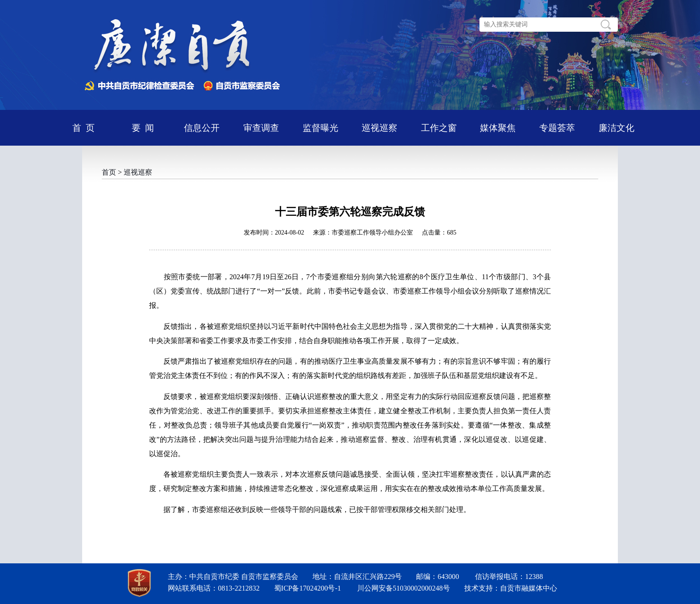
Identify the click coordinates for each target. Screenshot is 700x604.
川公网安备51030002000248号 (404, 588)
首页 (109, 172)
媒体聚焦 (498, 128)
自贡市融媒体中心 (529, 588)
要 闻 (143, 128)
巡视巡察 (379, 128)
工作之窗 (439, 128)
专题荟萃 (557, 128)
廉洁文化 (617, 128)
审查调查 (261, 128)
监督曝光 (321, 128)
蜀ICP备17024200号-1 (308, 588)
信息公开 (202, 128)
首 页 (83, 128)
